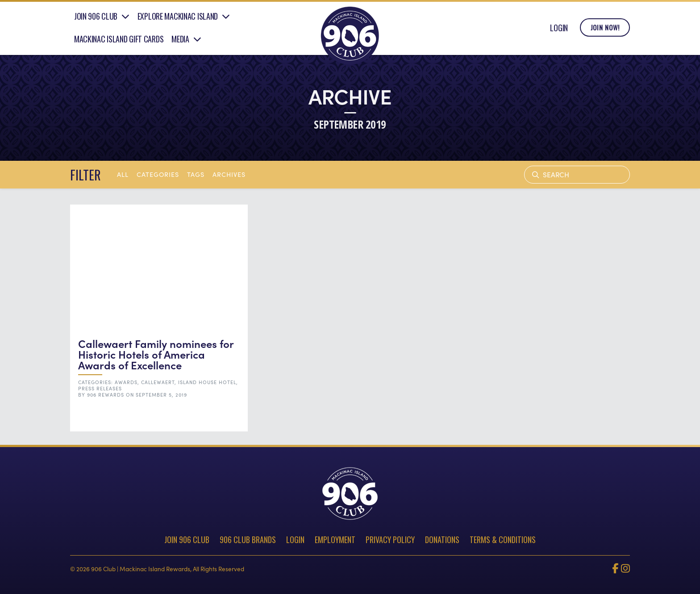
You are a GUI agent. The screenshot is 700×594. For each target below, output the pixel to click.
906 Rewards (106, 395)
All (123, 174)
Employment (335, 540)
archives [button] (229, 174)
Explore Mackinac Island (178, 19)
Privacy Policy (390, 540)
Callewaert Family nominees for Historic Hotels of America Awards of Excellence (156, 354)
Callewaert (158, 382)
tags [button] (196, 174)
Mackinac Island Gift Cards (119, 42)
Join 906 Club (96, 19)
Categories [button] (158, 174)
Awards (126, 382)
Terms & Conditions (503, 540)
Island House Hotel (207, 382)
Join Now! (605, 31)
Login (559, 30)
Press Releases (100, 388)
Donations (442, 540)
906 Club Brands (248, 540)
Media (180, 42)
